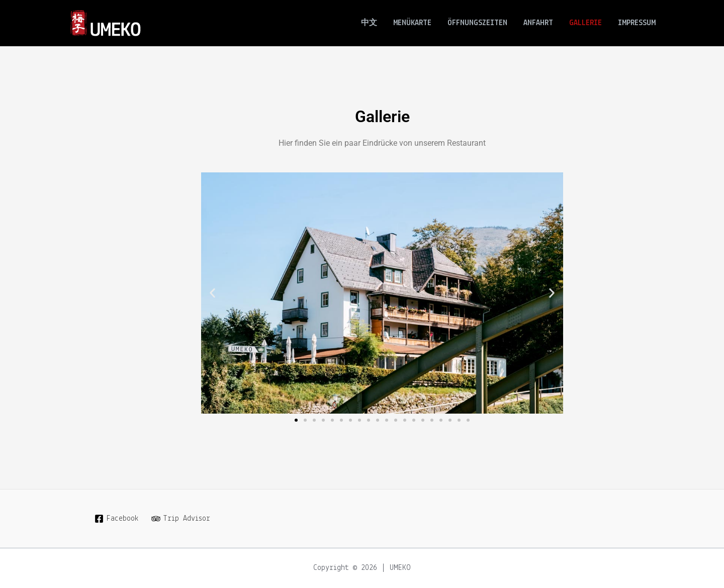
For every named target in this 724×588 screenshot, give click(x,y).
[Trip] (181, 519)
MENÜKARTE (412, 23)
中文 (369, 23)
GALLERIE (585, 23)
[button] (212, 293)
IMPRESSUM (637, 23)
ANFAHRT (538, 23)
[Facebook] (117, 519)
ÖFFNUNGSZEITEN (477, 23)
